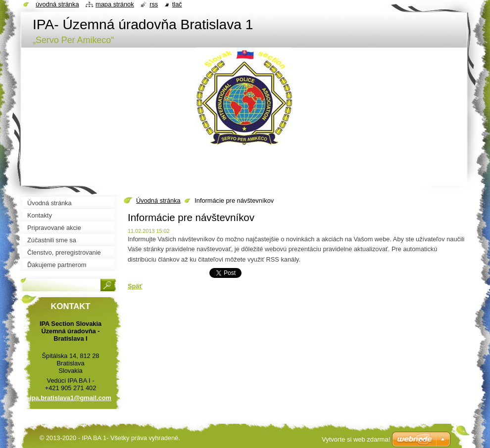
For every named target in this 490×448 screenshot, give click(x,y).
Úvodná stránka (158, 201)
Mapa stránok (115, 4)
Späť (135, 286)
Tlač (177, 4)
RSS (154, 4)
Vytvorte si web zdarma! (356, 439)
